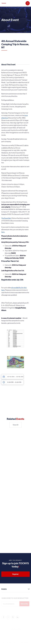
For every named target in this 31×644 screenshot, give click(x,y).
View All (15, 425)
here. (3, 232)
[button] (28, 3)
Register (15, 574)
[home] (4, 3)
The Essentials (6, 218)
